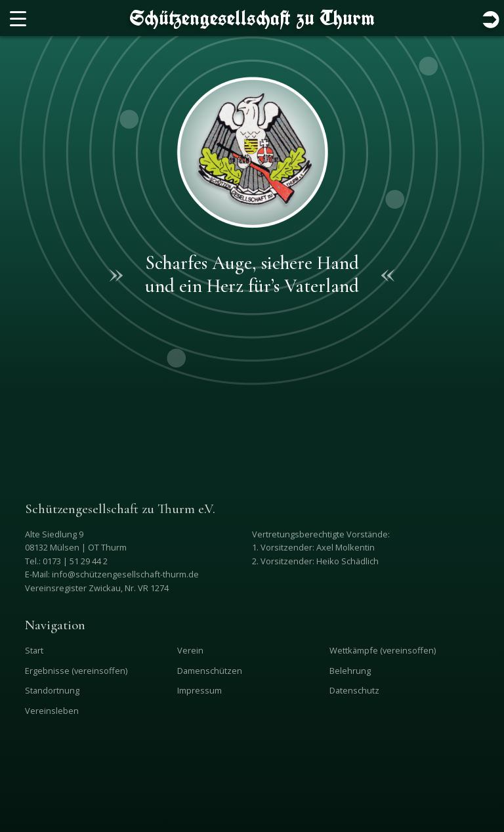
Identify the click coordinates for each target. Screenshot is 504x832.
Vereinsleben (52, 711)
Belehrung (350, 671)
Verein (190, 650)
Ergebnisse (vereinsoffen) (76, 671)
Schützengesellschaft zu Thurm (252, 18)
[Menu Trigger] (18, 18)
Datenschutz (354, 690)
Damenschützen (210, 671)
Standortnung (52, 690)
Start (34, 650)
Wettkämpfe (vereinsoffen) (383, 650)
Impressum (199, 690)
